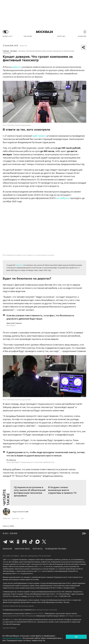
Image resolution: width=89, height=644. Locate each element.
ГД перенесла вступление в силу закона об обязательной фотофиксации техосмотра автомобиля (30, 492)
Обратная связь (22, 549)
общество (6, 518)
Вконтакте (12, 542)
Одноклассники (18, 542)
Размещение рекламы (56, 549)
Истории (14, 51)
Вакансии (7, 549)
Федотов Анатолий (20, 512)
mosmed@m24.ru (48, 596)
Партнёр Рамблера (10, 628)
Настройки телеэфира (11, 556)
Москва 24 (44, 32)
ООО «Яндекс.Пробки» (73, 616)
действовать (40, 136)
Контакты (38, 549)
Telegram (5, 542)
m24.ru (9, 560)
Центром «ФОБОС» (37, 614)
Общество (23, 46)
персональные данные (12, 638)
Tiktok (31, 542)
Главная (6, 51)
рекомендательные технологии (46, 610)
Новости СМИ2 (8, 526)
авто (23, 518)
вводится (17, 67)
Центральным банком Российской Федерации (19, 616)
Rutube (25, 542)
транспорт (16, 518)
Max (38, 542)
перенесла (19, 265)
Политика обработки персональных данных (18, 606)
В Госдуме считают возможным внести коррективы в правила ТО (62, 490)
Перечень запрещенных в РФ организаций (35, 556)
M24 (16, 533)
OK (76, 637)
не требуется (63, 198)
